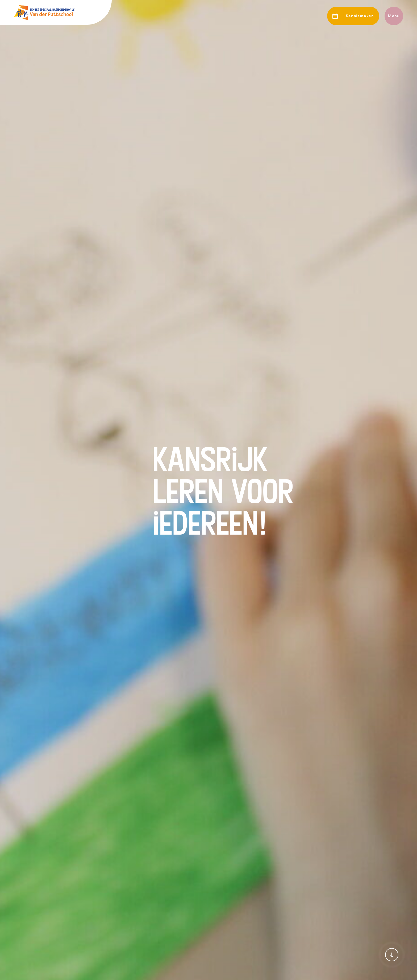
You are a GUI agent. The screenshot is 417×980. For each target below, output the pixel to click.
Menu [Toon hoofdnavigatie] (394, 16)
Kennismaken (360, 16)
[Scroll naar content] (392, 955)
